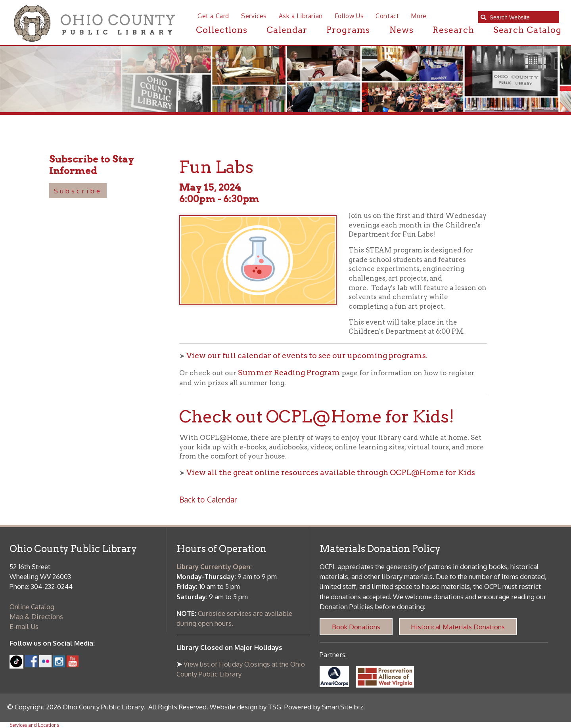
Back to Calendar (208, 500)
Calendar (287, 30)
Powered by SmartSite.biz (324, 707)
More (419, 16)
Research (453, 30)
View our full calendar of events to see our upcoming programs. (307, 356)
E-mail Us (24, 626)
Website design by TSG (245, 707)
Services (254, 16)
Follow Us (349, 16)
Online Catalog (32, 607)
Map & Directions (36, 616)
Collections (222, 30)
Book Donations (356, 627)
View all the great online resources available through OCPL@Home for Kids (331, 473)
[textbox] (522, 17)
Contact (387, 16)
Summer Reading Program (289, 373)
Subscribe (78, 191)
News (401, 30)
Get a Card (213, 16)
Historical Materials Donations (458, 627)
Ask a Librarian (301, 16)
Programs (348, 30)
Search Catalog (527, 30)
